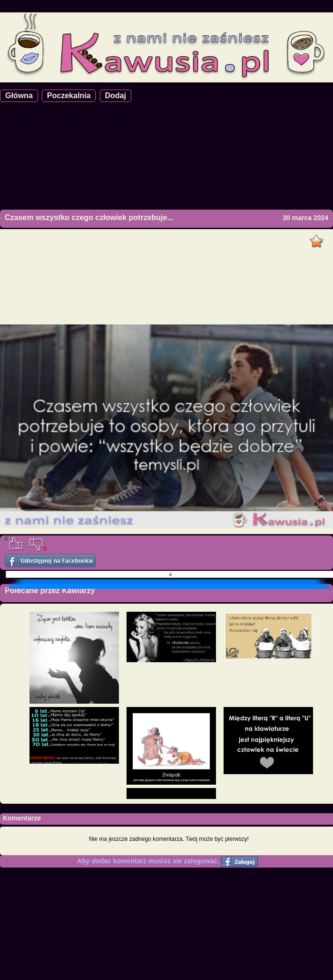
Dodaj (116, 96)
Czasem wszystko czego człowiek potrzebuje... (89, 217)
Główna (19, 96)
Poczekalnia (69, 96)
